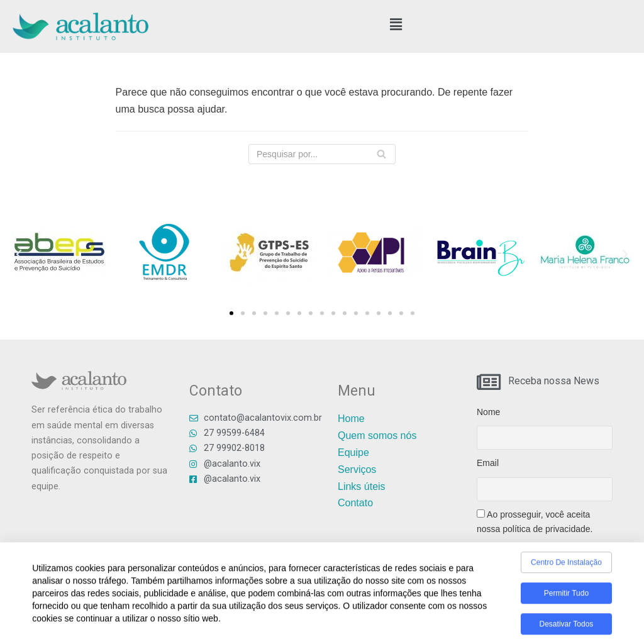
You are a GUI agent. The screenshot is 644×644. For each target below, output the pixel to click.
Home (351, 419)
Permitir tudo (566, 597)
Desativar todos (567, 628)
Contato (355, 503)
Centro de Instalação (566, 566)
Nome (488, 412)
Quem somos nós (377, 436)
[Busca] (381, 154)
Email (488, 463)
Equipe (353, 452)
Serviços (357, 469)
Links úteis (362, 486)
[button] (396, 25)
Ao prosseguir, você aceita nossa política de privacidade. (535, 522)
